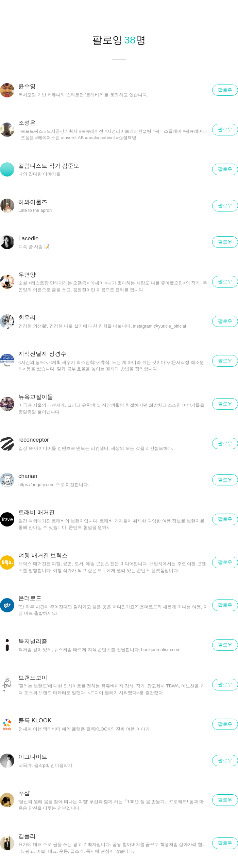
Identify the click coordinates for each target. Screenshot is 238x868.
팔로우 (225, 90)
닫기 (224, 14)
